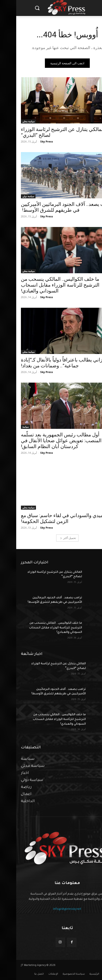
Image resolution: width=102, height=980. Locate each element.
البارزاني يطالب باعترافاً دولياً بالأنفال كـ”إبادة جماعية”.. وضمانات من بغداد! (49, 363)
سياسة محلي (12, 121)
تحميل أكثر (52, 538)
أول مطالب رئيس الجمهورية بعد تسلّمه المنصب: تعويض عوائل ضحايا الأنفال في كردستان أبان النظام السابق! (45, 441)
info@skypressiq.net (51, 909)
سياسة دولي (12, 196)
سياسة (9, 427)
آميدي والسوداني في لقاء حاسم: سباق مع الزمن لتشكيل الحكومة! (46, 518)
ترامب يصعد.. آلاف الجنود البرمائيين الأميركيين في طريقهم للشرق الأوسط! (51, 207)
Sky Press (30, 141)
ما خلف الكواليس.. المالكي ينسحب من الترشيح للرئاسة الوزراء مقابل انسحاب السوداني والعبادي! (44, 285)
